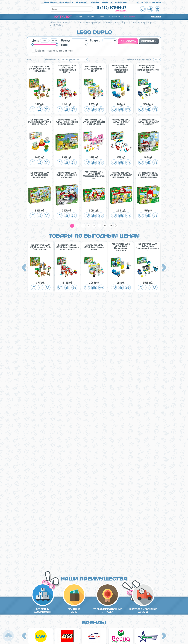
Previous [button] (24, 267)
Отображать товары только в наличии (54, 50)
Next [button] (164, 267)
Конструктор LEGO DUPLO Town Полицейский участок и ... (148, 68)
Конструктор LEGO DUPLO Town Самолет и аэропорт (148, 121)
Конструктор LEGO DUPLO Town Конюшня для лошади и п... (121, 174)
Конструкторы (129, 16)
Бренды (79, 16)
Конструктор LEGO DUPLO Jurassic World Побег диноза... (40, 68)
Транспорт (90, 16)
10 (110, 225)
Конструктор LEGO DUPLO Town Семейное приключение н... (67, 121)
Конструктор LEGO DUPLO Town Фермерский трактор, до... (94, 174)
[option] (41, 266)
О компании (49, 2)
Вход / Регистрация (147, 2)
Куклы (101, 16)
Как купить (66, 2)
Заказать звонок (121, 10)
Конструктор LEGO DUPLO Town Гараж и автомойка (67, 174)
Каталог (61, 16)
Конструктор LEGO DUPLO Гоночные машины (121, 121)
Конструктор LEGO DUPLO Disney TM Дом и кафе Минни (94, 121)
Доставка (82, 2)
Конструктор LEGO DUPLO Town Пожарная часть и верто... (67, 68)
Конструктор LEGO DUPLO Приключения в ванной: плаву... (40, 121)
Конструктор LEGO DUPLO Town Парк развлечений (40, 174)
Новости (107, 2)
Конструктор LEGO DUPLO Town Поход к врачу (94, 68)
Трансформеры (114, 16)
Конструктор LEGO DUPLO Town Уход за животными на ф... (148, 174)
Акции (95, 2)
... (99, 225)
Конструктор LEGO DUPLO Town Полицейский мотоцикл (121, 68)
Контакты (121, 2)
